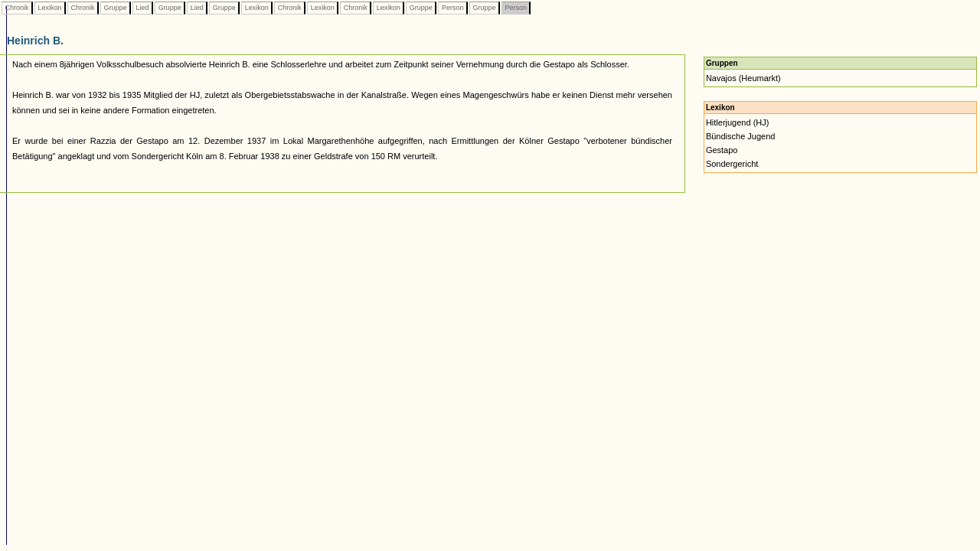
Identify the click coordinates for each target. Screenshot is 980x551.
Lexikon (50, 8)
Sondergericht (732, 164)
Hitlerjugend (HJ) (738, 122)
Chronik (17, 8)
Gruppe (115, 8)
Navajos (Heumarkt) (743, 78)
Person (452, 8)
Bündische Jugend (741, 136)
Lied (142, 8)
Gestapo (722, 150)
